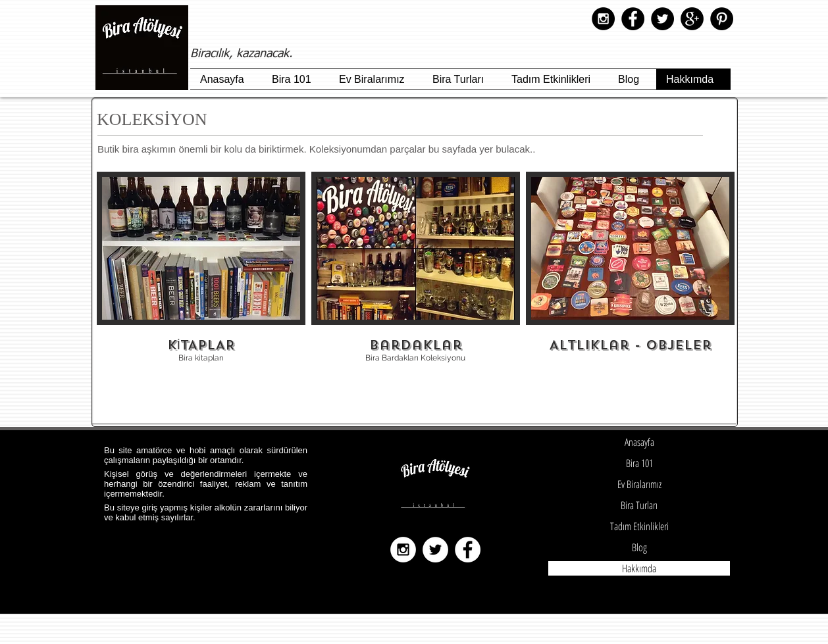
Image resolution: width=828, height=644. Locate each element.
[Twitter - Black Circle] (662, 19)
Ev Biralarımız (639, 484)
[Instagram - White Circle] (403, 550)
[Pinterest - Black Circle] (722, 19)
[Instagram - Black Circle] (603, 19)
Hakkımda (639, 568)
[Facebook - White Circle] (468, 550)
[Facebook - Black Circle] (633, 19)
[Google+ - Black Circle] (692, 19)
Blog (639, 547)
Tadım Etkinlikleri (639, 526)
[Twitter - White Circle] (435, 550)
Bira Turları (639, 505)
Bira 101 (639, 463)
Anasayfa (639, 442)
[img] (630, 276)
